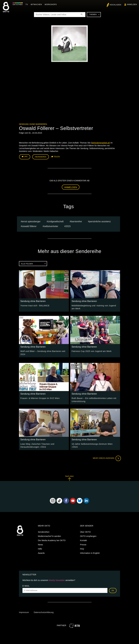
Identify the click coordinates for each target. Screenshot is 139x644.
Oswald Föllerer (29, 226)
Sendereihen (44, 528)
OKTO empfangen (88, 533)
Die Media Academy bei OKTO (52, 537)
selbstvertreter (51, 226)
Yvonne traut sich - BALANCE (34, 305)
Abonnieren (41, 157)
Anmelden (71, 187)
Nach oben (69, 474)
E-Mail (26, 582)
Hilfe (40, 545)
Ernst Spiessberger (31, 221)
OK (113, 587)
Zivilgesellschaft (56, 221)
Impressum (24, 609)
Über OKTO (85, 528)
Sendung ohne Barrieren (33, 124)
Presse (83, 541)
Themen (94, 14)
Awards (41, 550)
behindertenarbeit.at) (101, 143)
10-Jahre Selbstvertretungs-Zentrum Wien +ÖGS (94, 441)
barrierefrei (76, 221)
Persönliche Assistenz (100, 221)
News (40, 541)
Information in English (90, 550)
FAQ (82, 545)
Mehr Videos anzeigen (106, 455)
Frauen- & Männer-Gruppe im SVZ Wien (39, 395)
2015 (68, 226)
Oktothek (18, 5)
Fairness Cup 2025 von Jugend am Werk (90, 350)
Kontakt (83, 537)
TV (27, 5)
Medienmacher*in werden (49, 533)
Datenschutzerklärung (44, 609)
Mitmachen (37, 5)
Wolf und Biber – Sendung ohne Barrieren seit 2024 (44, 350)
